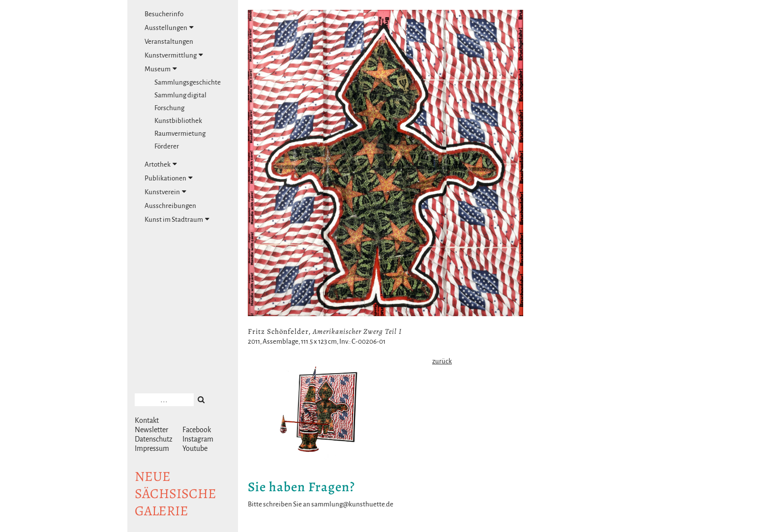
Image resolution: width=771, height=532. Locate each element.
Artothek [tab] (161, 164)
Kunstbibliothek (178, 121)
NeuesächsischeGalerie (176, 494)
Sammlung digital (180, 95)
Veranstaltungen (169, 42)
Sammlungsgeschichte (188, 82)
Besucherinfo (164, 14)
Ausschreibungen (170, 206)
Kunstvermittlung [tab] (174, 55)
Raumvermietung (180, 133)
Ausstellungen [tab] (169, 28)
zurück (442, 361)
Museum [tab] (161, 69)
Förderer (167, 146)
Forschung (169, 108)
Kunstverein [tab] (165, 192)
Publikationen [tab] (169, 178)
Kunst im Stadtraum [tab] (177, 219)
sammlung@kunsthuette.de (352, 504)
